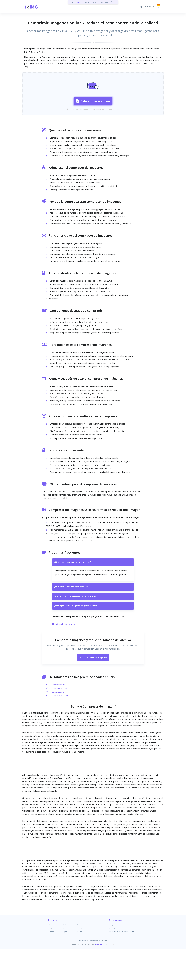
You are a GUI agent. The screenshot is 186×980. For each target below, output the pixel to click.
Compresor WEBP (60, 727)
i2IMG (80, 2)
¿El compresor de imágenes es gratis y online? (93, 637)
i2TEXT (95, 2)
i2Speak (51, 963)
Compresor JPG (59, 716)
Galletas (104, 972)
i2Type (65, 963)
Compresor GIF (59, 723)
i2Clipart (80, 959)
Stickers (80, 963)
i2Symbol (66, 959)
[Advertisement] (93, 78)
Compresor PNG (59, 719)
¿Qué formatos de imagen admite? (93, 618)
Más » (114, 2)
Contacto (112, 959)
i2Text (50, 959)
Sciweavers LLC (100, 976)
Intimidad (83, 972)
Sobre (111, 956)
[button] (147, 7)
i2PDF (72, 2)
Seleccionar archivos (93, 116)
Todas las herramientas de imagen (121, 962)
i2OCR (87, 2)
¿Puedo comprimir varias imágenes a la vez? (93, 628)
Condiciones (93, 972)
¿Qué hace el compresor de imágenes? (93, 593)
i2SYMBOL (104, 2)
